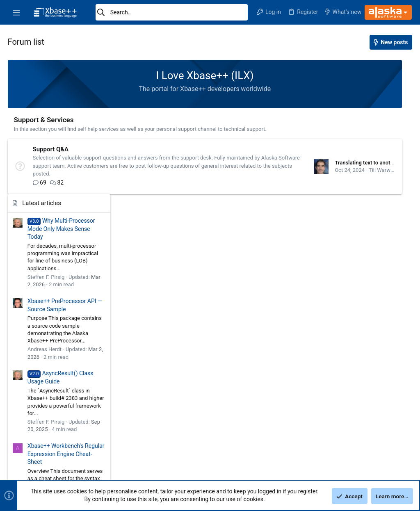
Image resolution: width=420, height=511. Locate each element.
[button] (16, 12)
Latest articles (343, 69)
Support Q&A (51, 149)
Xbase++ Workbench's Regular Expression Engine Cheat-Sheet (367, 320)
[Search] (172, 12)
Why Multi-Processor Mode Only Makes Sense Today (363, 94)
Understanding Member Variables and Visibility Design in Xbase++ (364, 393)
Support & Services (44, 120)
